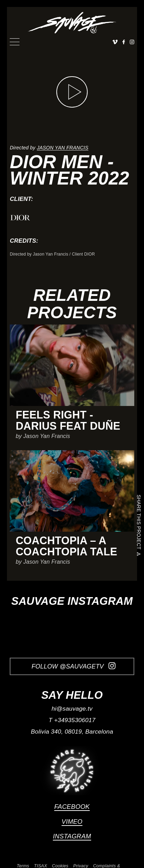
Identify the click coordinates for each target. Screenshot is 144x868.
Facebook (72, 807)
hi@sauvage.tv (72, 709)
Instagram (72, 836)
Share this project (139, 523)
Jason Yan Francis (63, 148)
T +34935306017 (72, 720)
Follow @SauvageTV (74, 666)
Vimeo (72, 822)
